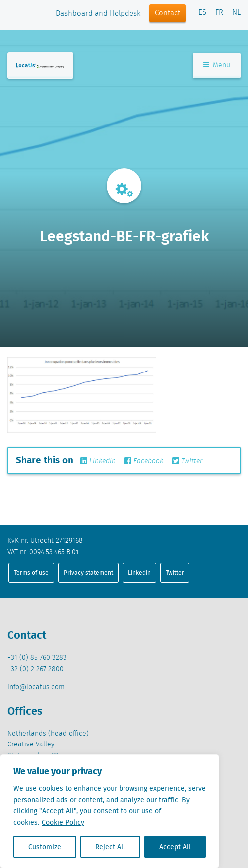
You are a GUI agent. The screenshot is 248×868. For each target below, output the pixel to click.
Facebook (144, 461)
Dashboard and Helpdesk (98, 14)
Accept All (175, 847)
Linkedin (98, 461)
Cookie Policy (63, 822)
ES (202, 13)
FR (219, 13)
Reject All (110, 847)
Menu (217, 65)
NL (236, 13)
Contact (168, 13)
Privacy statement (88, 572)
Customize (45, 847)
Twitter (187, 461)
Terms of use (31, 572)
